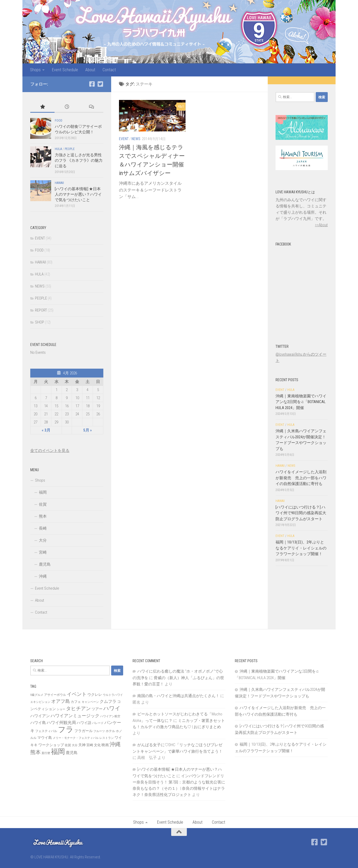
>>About (321, 225)
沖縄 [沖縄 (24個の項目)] (115, 744)
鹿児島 (45, 564)
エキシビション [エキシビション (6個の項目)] (40, 702)
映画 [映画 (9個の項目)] (105, 745)
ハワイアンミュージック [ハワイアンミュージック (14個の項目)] (75, 716)
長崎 (43, 528)
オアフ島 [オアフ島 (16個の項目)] (61, 701)
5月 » (88, 430)
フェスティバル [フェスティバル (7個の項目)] (46, 731)
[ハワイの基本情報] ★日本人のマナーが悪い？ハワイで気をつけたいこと (78, 194)
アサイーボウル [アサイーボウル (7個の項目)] (55, 695)
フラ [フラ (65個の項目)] (66, 729)
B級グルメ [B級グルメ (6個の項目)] (37, 695)
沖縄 (43, 576)
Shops (35, 70)
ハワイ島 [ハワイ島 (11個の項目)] (38, 723)
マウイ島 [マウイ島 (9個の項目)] (45, 738)
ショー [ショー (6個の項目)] (61, 709)
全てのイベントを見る (50, 451)
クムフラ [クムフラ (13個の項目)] (108, 701)
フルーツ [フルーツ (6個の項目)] (99, 731)
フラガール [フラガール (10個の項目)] (83, 731)
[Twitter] (100, 84)
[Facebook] (92, 84)
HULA (58, 149)
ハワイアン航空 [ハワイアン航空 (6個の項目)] (110, 716)
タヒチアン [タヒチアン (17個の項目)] (78, 709)
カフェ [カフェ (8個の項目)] (76, 702)
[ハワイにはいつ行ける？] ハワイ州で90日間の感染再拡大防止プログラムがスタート (301, 513)
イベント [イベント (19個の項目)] (77, 694)
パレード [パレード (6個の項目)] (98, 723)
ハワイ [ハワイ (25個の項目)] (112, 708)
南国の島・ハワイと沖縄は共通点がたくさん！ (178, 696)
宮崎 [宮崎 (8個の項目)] (90, 745)
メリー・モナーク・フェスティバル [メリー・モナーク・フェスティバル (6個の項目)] (76, 738)
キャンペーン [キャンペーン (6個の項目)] (90, 702)
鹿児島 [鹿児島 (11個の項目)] (72, 753)
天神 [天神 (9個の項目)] (82, 745)
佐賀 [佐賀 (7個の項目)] (68, 745)
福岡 (43, 492)
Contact (109, 70)
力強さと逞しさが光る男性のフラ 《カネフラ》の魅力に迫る (79, 160)
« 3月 (46, 430)
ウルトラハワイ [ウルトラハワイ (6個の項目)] (113, 695)
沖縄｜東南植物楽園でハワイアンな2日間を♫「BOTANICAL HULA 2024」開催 (301, 402)
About (90, 70)
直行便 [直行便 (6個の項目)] (46, 753)
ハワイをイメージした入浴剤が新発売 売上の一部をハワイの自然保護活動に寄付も (301, 478)
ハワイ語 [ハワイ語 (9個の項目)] (84, 723)
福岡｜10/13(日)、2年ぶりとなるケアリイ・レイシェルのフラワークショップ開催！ (301, 548)
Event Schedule (65, 70)
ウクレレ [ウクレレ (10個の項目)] (95, 695)
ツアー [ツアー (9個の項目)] (97, 709)
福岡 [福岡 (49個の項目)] (58, 752)
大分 (43, 540)
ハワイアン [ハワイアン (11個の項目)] (40, 716)
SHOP (40, 322)
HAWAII (59, 183)
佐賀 (43, 504)
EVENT (124, 139)
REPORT (41, 310)
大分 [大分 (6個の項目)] (75, 745)
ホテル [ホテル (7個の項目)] (110, 731)
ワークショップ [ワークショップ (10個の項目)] (51, 745)
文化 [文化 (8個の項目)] (97, 745)
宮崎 (43, 552)
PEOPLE (70, 149)
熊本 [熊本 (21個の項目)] (35, 752)
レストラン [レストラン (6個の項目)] (107, 738)
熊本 (43, 516)
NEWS (136, 139)
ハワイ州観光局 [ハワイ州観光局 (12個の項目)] (61, 723)
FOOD (59, 121)
